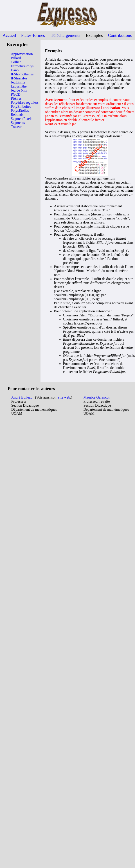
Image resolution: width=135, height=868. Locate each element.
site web (64, 397)
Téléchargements (66, 35)
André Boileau (22, 397)
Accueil (9, 35)
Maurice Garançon (97, 397)
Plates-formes (33, 35)
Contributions (120, 35)
